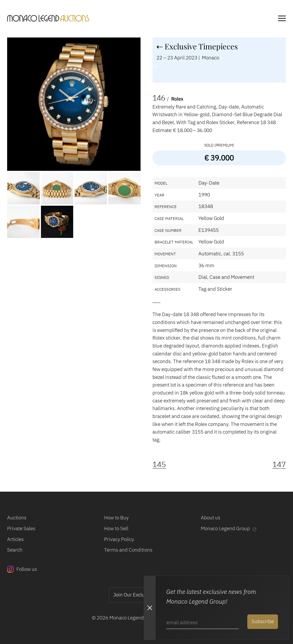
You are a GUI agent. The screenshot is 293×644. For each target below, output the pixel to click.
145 (159, 464)
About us (211, 518)
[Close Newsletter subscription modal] (150, 608)
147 (279, 464)
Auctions (17, 518)
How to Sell (116, 528)
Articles (15, 539)
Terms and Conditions (128, 550)
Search (15, 550)
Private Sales (21, 528)
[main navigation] (282, 19)
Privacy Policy (119, 539)
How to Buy (116, 518)
